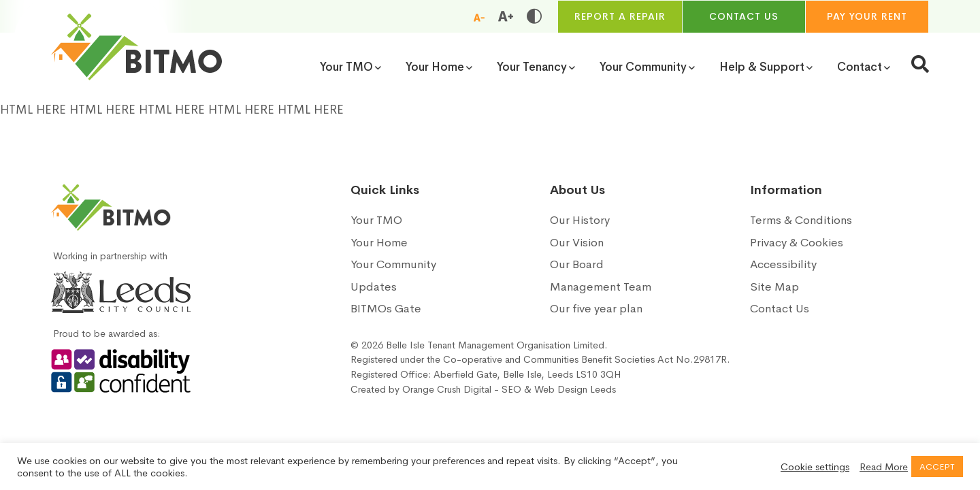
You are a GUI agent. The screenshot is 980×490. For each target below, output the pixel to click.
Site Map (774, 287)
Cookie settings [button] (815, 467)
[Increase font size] (506, 16)
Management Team (601, 287)
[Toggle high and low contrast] (534, 16)
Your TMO (376, 220)
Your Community (393, 264)
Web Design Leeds (575, 389)
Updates (374, 287)
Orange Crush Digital (447, 389)
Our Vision (577, 243)
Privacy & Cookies (797, 243)
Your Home (379, 243)
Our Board (577, 264)
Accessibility (783, 264)
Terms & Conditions (801, 220)
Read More (884, 467)
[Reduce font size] (479, 17)
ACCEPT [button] (937, 467)
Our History (580, 220)
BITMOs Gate (386, 309)
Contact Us (780, 309)
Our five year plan (596, 309)
